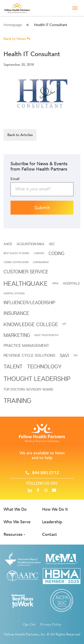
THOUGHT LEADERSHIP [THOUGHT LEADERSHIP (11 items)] (37, 378)
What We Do (15, 509)
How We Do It (55, 509)
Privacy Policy (51, 625)
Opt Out (29, 625)
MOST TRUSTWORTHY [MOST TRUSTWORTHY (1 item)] (47, 335)
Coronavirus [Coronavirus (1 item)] (41, 262)
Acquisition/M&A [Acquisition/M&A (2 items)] (30, 244)
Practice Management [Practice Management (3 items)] (26, 345)
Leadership (52, 522)
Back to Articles (20, 135)
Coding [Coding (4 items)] (56, 253)
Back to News (17, 39)
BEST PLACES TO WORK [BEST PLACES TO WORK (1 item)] (16, 253)
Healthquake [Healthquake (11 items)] (26, 283)
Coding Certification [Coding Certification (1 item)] (16, 262)
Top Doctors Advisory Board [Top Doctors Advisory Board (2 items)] (28, 389)
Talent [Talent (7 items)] (13, 366)
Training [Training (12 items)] (17, 400)
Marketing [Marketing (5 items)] (17, 335)
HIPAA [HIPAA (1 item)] (55, 283)
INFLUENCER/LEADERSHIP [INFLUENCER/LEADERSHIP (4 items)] (29, 302)
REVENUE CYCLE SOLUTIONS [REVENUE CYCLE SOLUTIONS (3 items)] (29, 355)
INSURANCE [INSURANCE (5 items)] (16, 313)
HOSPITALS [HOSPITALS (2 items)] (71, 283)
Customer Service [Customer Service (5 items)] (26, 272)
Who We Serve (17, 522)
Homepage (13, 25)
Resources (13, 535)
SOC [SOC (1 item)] (76, 355)
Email (15, 179)
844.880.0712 (45, 473)
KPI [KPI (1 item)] (64, 324)
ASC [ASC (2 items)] (52, 244)
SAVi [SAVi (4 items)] (64, 355)
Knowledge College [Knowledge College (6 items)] (31, 324)
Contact (50, 535)
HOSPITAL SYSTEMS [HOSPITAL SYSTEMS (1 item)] (14, 293)
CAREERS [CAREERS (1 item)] (39, 253)
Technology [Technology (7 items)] (44, 366)
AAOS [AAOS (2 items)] (8, 244)
